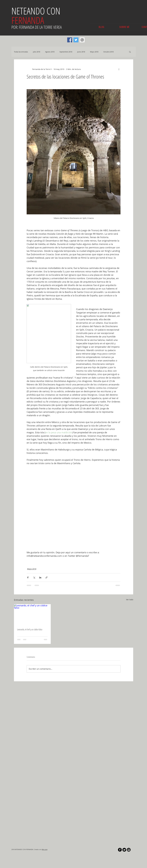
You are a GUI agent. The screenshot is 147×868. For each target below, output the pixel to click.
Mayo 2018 (94, 52)
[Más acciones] (119, 69)
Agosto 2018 (50, 52)
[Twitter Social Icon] (76, 40)
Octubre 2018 (108, 52)
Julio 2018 (37, 52)
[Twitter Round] (124, 850)
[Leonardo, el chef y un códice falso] (32, 615)
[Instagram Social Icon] (82, 40)
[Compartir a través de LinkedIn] (40, 577)
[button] (130, 52)
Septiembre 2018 (66, 52)
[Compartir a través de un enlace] (46, 577)
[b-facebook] (120, 850)
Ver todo (130, 600)
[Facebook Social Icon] (70, 40)
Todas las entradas (21, 52)
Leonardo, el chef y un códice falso (30, 629)
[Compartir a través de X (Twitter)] (34, 577)
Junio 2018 (81, 52)
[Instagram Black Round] (129, 850)
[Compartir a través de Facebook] (28, 577)
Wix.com (45, 849)
